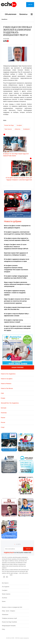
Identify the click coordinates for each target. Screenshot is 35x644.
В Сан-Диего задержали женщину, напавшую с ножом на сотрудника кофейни (15, 293)
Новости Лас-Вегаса (7, 388)
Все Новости (5, 583)
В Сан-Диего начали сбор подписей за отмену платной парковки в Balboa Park (17, 239)
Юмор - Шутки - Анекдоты (8, 611)
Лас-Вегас (5, 598)
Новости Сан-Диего (7, 379)
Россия (3, 422)
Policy (3, 629)
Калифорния (26, 129)
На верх (18, 544)
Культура (4, 408)
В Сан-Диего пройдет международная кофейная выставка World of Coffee (16, 277)
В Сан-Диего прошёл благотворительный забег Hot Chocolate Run (17, 308)
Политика (4, 413)
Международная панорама (9, 626)
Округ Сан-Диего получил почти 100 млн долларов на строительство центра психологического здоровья (17, 301)
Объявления (11, 14)
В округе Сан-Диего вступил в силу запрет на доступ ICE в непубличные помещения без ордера (17, 328)
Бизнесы (23, 14)
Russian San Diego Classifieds (9, 622)
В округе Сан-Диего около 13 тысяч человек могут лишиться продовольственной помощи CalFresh (16, 247)
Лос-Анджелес (6, 587)
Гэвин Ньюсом (8, 129)
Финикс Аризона (6, 594)
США (2, 393)
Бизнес (4, 601)
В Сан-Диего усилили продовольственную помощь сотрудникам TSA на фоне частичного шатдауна (16, 269)
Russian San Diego (9, 125)
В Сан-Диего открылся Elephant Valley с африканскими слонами (17, 315)
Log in (30, 5)
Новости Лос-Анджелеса (8, 374)
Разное (3, 418)
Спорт (3, 427)
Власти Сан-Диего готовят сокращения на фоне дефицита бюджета (17, 227)
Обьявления (5, 615)
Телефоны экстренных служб (9, 618)
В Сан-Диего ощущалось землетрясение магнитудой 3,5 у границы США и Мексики (17, 233)
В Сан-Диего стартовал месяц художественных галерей (13, 321)
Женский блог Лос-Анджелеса (10, 403)
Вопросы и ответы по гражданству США (12, 607)
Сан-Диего (19, 125)
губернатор (17, 129)
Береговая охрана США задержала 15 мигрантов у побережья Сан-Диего (16, 254)
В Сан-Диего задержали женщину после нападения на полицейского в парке (17, 260)
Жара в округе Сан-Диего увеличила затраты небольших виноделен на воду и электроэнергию (17, 284)
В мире (3, 398)
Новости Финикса (6, 384)
